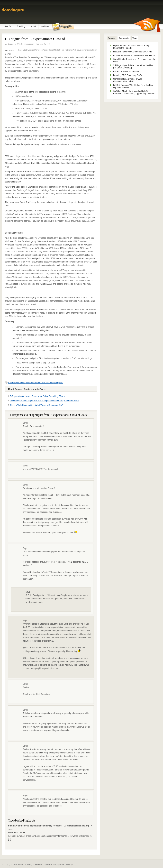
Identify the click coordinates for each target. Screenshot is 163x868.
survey (56, 383)
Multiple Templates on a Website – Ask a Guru (134, 55)
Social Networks (66, 50)
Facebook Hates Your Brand (126, 71)
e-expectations (19, 383)
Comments (124, 38)
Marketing (39, 50)
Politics (46, 50)
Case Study (23, 50)
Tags (135, 38)
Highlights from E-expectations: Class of (35, 39)
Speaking (21, 26)
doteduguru (13, 10)
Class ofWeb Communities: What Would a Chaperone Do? (36, 405)
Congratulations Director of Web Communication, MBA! (128, 80)
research (39, 383)
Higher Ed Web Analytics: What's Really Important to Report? (131, 47)
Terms (62, 864)
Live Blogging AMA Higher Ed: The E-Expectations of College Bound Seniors (45, 401)
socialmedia (48, 383)
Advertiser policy (51, 864)
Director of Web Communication (21, 44)
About (33, 26)
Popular (112, 38)
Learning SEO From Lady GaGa (128, 75)
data (10, 383)
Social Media (54, 50)
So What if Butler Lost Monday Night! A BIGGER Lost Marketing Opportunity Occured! (134, 92)
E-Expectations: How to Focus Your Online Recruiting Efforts (37, 396)
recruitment (92, 50)
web (61, 383)
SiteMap (69, 864)
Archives (45, 26)
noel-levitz (30, 383)
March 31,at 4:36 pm (17, 833)
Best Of (8, 26)
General (31, 50)
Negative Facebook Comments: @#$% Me (133, 52)
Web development (80, 50)
